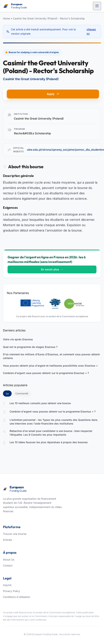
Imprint (7, 585)
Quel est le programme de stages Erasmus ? (30, 347)
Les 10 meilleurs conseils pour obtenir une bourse (40, 403)
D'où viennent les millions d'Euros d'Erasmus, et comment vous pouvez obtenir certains (51, 356)
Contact (8, 565)
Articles (7, 540)
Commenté (22, 393)
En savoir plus (52, 269)
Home (6, 18)
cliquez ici (91, 31)
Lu (9, 393)
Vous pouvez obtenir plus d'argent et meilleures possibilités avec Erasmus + (50, 366)
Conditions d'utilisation (17, 597)
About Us (9, 560)
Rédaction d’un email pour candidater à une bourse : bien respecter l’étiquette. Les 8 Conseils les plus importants (51, 433)
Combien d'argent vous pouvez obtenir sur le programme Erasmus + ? (46, 373)
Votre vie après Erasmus (18, 339)
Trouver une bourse (15, 534)
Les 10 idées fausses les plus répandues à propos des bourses (49, 442)
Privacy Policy (11, 591)
